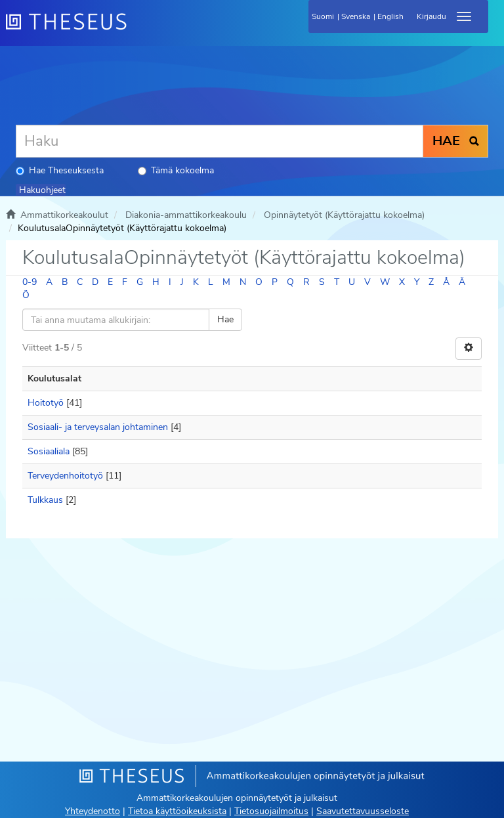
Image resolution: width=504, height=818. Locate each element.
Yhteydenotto (93, 811)
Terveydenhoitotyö (65, 476)
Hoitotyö (46, 403)
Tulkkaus (45, 500)
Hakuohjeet (42, 190)
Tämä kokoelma (176, 170)
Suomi (323, 16)
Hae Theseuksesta (60, 170)
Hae (225, 319)
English (390, 16)
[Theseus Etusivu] (137, 30)
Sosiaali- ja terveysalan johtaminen (98, 427)
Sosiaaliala (49, 451)
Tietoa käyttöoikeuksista (177, 811)
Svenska (356, 16)
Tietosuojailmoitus (271, 811)
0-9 (30, 282)
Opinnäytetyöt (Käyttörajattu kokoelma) (344, 215)
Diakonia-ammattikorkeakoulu (186, 215)
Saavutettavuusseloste (363, 811)
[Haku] (220, 141)
